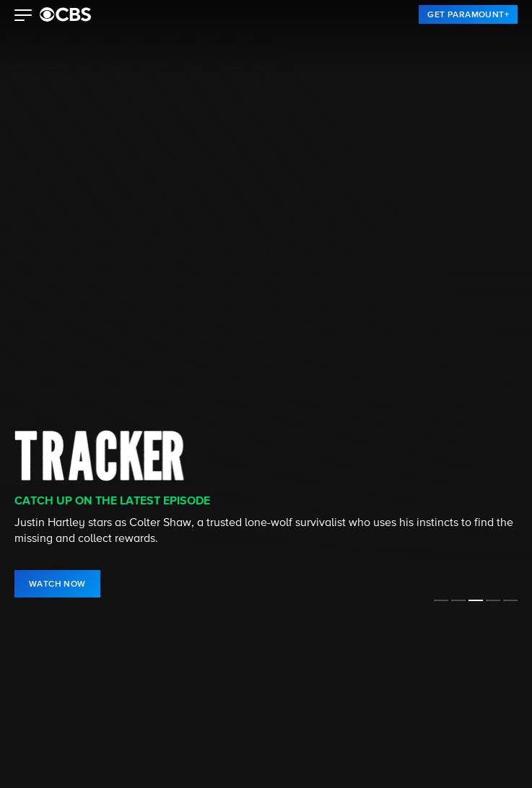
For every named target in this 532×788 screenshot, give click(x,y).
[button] (23, 17)
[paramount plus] (65, 14)
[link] (468, 14)
